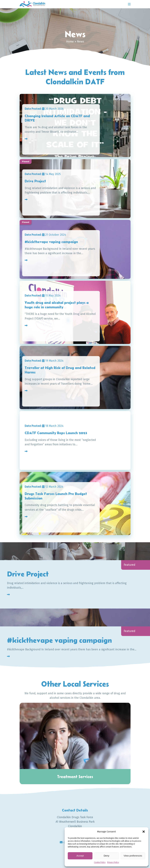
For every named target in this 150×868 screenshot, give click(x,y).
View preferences (133, 856)
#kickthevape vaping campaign (52, 242)
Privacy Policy (113, 862)
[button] (144, 832)
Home (70, 42)
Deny (106, 856)
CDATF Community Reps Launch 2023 (56, 433)
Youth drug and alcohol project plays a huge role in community (57, 305)
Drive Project (36, 181)
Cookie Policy (100, 862)
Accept (80, 856)
